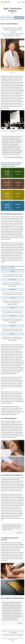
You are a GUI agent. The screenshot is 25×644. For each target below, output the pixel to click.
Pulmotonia (7, 195)
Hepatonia (7, 173)
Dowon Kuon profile (19, 18)
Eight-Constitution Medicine (8, 18)
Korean (19, 2)
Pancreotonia (7, 184)
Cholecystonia (18, 173)
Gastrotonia (18, 184)
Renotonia (7, 206)
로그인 (13, 641)
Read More (14, 633)
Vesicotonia (18, 206)
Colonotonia (18, 195)
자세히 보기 (21, 635)
